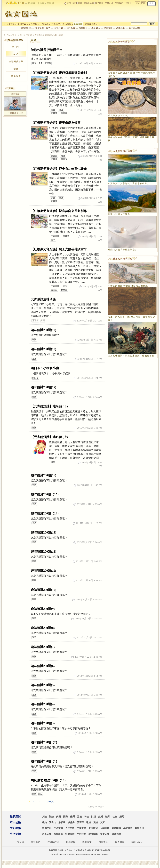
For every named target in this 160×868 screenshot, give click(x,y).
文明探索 (22, 24)
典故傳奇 (128, 828)
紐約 (44, 822)
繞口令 (16, 47)
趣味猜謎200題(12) (44, 551)
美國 (58, 817)
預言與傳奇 (90, 24)
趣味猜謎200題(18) (44, 349)
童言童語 (15, 94)
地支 (34, 63)
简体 (147, 3)
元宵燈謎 (55, 236)
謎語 (61, 35)
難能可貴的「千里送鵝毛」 (123, 250)
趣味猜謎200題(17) (44, 387)
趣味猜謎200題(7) (43, 647)
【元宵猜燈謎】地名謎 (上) (49, 437)
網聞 (122, 817)
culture (21, 2)
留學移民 (58, 834)
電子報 (21, 842)
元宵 (53, 110)
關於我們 (119, 3)
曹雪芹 (54, 290)
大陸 (44, 817)
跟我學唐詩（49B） (119, 116)
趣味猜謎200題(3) (43, 723)
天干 (40, 63)
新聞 (69, 3)
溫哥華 (80, 822)
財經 (94, 817)
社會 (115, 817)
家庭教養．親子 (43, 28)
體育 (86, 3)
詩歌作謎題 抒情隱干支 (47, 50)
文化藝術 (15, 828)
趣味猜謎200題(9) (43, 609)
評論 (80, 3)
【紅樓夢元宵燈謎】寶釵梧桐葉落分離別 (59, 73)
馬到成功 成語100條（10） (49, 780)
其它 (103, 822)
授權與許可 (53, 842)
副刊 (75, 3)
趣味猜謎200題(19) (44, 330)
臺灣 (72, 817)
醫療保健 (70, 834)
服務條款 (71, 842)
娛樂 (92, 3)
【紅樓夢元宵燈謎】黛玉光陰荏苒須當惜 (59, 249)
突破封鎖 (109, 3)
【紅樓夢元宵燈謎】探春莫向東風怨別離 (59, 211)
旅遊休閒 (116, 834)
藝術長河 (139, 828)
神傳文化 (47, 828)
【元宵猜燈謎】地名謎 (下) (49, 406)
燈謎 (61, 110)
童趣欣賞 (16, 76)
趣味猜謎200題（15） (46, 494)
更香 (65, 286)
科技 (87, 817)
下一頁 (50, 802)
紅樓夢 (54, 113)
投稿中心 (103, 842)
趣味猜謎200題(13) (44, 532)
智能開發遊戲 (16, 61)
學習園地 (108, 28)
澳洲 (96, 822)
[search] (139, 24)
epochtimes (11, 2)
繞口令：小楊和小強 (45, 368)
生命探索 (58, 828)
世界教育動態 (25, 28)
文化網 (29, 35)
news (30, 2)
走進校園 (58, 28)
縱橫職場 (93, 834)
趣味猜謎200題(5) (43, 685)
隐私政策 (87, 842)
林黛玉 (64, 290)
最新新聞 (15, 817)
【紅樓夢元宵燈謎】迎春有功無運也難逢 (59, 169)
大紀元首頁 (11, 35)
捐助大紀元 (137, 842)
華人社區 (15, 822)
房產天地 (47, 834)
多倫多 (71, 822)
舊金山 (53, 822)
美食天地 (105, 834)
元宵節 (54, 156)
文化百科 (10, 24)
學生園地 (96, 28)
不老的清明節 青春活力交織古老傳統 (128, 286)
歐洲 (89, 822)
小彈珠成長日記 (15, 113)
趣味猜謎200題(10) (44, 590)
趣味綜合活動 (135, 28)
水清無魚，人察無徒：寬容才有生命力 (129, 183)
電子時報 (99, 3)
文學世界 (44, 24)
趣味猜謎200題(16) (44, 475)
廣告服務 (120, 842)
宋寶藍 (48, 63)
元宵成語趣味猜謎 (43, 299)
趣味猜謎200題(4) (43, 704)
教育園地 (78, 24)
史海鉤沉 (56, 24)
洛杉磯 (62, 822)
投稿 (127, 3)
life (40, 2)
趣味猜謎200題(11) (44, 571)
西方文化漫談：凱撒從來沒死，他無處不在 (131, 356)
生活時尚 (81, 834)
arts (49, 2)
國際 (65, 817)
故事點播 (120, 28)
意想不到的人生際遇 (119, 214)
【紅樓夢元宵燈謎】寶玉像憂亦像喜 (56, 123)
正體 (153, 3)
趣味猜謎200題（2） (45, 742)
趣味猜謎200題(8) (43, 628)
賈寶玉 (64, 159)
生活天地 (15, 834)
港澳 (80, 817)
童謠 (16, 69)
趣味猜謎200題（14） (46, 513)
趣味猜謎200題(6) (43, 666)
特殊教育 (71, 28)
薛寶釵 (64, 113)
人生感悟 (33, 24)
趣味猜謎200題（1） (45, 761)
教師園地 (83, 28)
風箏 (53, 240)
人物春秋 (67, 24)
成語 (34, 794)
